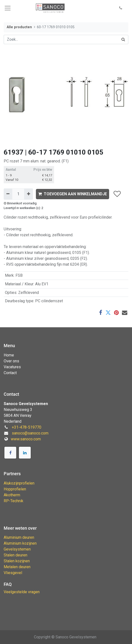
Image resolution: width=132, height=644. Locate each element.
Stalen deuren (15, 555)
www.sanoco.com (26, 439)
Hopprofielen (15, 489)
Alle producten (19, 27)
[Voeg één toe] (28, 194)
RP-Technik (14, 501)
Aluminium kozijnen (20, 543)
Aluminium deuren (19, 537)
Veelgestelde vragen (22, 592)
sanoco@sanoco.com (30, 433)
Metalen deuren (17, 567)
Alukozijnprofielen (19, 483)
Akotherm (12, 495)
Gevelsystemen (17, 549)
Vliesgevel (13, 573)
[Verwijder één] (8, 194)
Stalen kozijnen (17, 561)
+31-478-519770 (27, 427)
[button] (121, 8)
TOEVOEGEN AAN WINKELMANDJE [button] (73, 194)
